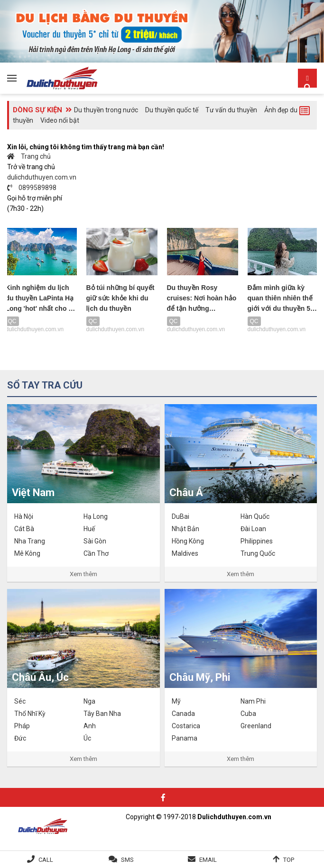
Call (46, 860)
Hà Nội (24, 516)
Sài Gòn (95, 541)
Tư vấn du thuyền (231, 110)
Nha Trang (30, 541)
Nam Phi (253, 701)
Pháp (22, 726)
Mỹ (176, 701)
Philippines (257, 541)
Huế (89, 529)
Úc (87, 738)
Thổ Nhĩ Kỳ (30, 714)
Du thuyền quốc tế (172, 110)
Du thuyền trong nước (106, 110)
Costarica (186, 726)
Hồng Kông (188, 541)
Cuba (248, 714)
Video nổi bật (60, 120)
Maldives (185, 553)
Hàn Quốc (255, 516)
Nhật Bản (185, 529)
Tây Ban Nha (102, 714)
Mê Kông (27, 553)
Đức (20, 738)
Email (208, 860)
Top (289, 860)
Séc (20, 701)
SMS (127, 860)
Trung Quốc (258, 553)
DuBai (181, 516)
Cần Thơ (96, 553)
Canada (183, 714)
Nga (89, 701)
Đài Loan (253, 529)
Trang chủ (29, 156)
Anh (90, 726)
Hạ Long (96, 516)
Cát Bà (24, 529)
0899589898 (32, 188)
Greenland (256, 726)
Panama (185, 738)
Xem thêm (83, 574)
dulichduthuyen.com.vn (42, 177)
